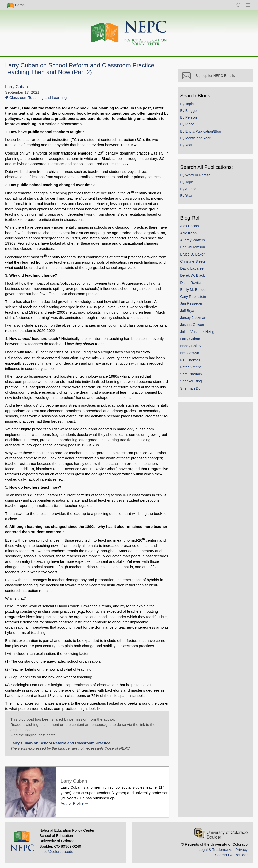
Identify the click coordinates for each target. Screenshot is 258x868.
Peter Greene (193, 369)
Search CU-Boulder (231, 855)
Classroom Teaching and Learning (38, 98)
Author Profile (72, 803)
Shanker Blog (193, 383)
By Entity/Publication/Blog (203, 133)
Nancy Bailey (193, 348)
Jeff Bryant (191, 313)
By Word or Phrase (198, 177)
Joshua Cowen (194, 327)
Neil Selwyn (192, 355)
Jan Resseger (193, 306)
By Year (189, 147)
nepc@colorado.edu (56, 851)
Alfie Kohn (191, 235)
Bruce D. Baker (195, 256)
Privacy (241, 849)
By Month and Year (198, 140)
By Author (190, 191)
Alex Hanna (192, 228)
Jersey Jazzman (195, 320)
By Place (189, 126)
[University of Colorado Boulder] (221, 833)
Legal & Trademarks (215, 849)
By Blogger (191, 113)
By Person (191, 119)
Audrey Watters (195, 242)
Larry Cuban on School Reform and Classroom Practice (60, 743)
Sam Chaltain (193, 376)
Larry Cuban (17, 87)
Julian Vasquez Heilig (199, 334)
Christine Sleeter (196, 263)
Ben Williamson (195, 249)
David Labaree (194, 270)
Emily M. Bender (196, 292)
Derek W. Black (195, 277)
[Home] (129, 33)
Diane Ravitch (194, 285)
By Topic (189, 106)
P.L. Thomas (192, 362)
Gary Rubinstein (195, 299)
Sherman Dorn (194, 390)
